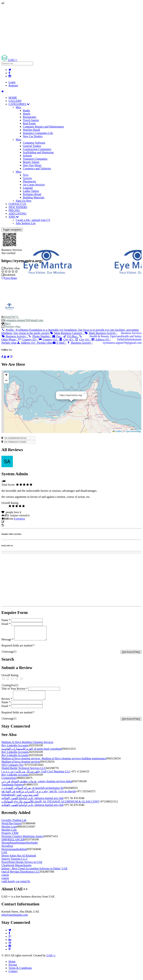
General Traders (32, 146)
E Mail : (60, 343)
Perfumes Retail (32, 194)
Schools (27, 156)
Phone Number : (40, 336)
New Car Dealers (33, 136)
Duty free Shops (32, 165)
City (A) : (83, 340)
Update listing (13, 522)
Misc (19, 107)
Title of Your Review (15, 691)
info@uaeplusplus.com (15, 919)
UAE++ (51, 960)
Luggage (28, 188)
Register (13, 85)
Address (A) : (34, 343)
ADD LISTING (18, 214)
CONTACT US (17, 204)
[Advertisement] (71, 30)
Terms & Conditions (20, 972)
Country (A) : (49, 340)
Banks (26, 110)
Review (7, 703)
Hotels (27, 114)
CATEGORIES (19, 104)
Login (12, 82)
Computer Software (34, 143)
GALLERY (15, 101)
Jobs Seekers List (26, 223)
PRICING (14, 210)
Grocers (27, 178)
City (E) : (67, 340)
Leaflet (117, 431)
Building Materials (34, 197)
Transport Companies (35, 159)
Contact (13, 975)
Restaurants (30, 117)
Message (7, 642)
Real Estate (29, 123)
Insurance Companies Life (38, 133)
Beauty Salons (31, 162)
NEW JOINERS (18, 207)
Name (6, 620)
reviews (19, 519)
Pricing (13, 969)
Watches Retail (31, 130)
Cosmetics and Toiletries (37, 168)
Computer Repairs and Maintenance (43, 127)
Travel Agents (31, 120)
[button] (85, 393)
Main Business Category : (67, 333)
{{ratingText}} (10, 688)
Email (6, 624)
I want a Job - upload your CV (33, 220)
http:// (7, 323)
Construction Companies (37, 149)
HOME (13, 98)
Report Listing (12, 525)
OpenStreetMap (133, 431)
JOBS (14, 217)
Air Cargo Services (34, 185)
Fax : (57, 336)
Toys (26, 175)
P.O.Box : (71, 336)
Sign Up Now (24, 201)
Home (12, 966)
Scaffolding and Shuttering (38, 152)
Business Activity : (15, 336)
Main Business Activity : (101, 333)
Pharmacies (29, 181)
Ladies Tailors (31, 191)
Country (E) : (28, 340)
